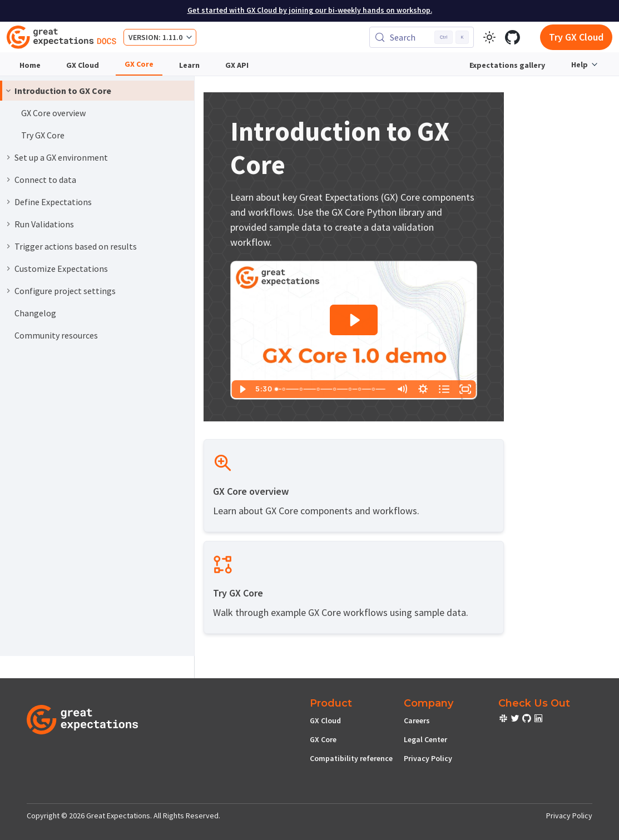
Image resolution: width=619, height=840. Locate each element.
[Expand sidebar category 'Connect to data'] (8, 180)
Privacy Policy (428, 758)
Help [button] (580, 64)
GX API (237, 65)
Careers (417, 720)
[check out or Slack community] (504, 720)
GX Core (139, 64)
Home (30, 65)
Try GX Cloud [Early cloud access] (576, 37)
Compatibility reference (351, 758)
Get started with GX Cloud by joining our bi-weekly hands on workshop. (310, 10)
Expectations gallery (507, 65)
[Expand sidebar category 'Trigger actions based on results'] (8, 246)
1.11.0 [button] (172, 37)
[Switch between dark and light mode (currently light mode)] (489, 37)
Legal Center (425, 739)
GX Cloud (83, 65)
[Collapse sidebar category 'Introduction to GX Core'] (8, 91)
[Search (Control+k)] (422, 37)
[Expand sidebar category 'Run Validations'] (8, 224)
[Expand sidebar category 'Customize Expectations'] (8, 269)
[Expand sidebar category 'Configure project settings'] (8, 291)
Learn (189, 65)
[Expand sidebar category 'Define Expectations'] (8, 202)
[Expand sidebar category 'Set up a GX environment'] (8, 157)
